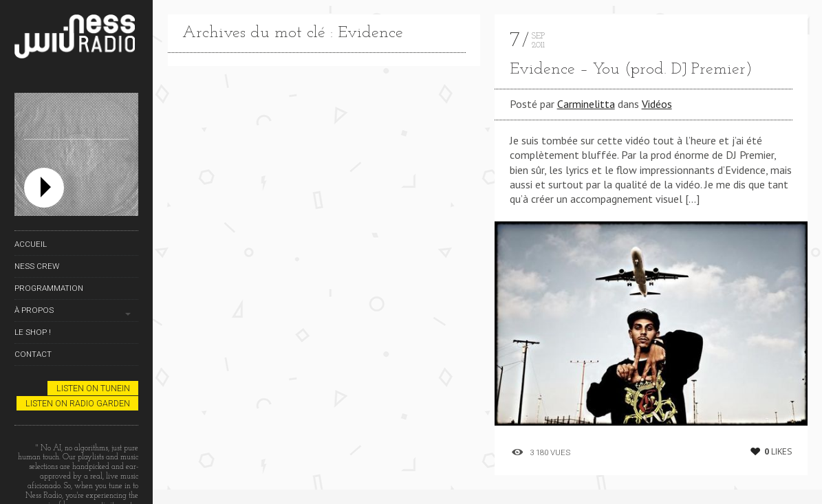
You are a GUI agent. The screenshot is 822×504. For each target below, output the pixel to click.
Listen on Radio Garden (78, 403)
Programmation (49, 288)
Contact (33, 354)
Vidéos (657, 104)
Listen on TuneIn (93, 388)
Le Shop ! (33, 332)
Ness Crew (37, 266)
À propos (34, 310)
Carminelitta (586, 104)
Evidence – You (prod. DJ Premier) (631, 69)
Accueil (31, 244)
